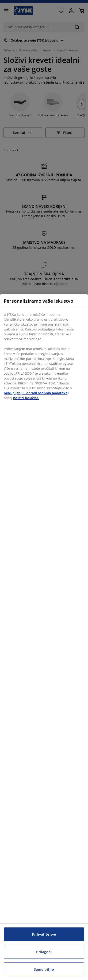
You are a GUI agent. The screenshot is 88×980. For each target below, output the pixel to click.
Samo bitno (44, 969)
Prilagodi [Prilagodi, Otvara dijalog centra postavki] (44, 952)
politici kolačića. (26, 398)
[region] (44, 637)
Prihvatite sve (44, 934)
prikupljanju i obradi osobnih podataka (36, 393)
